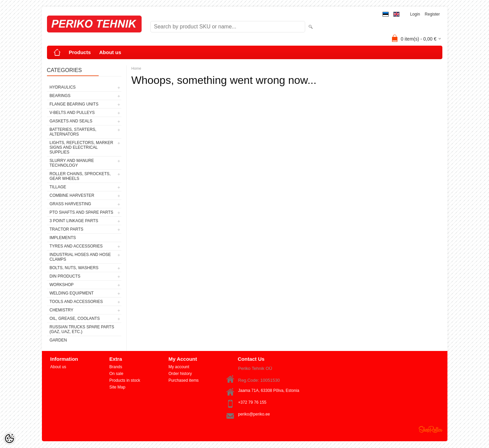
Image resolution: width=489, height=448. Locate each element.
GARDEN (58, 340)
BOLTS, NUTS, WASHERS (74, 268)
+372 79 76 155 (252, 402)
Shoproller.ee (431, 429)
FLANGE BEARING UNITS (74, 104)
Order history (180, 374)
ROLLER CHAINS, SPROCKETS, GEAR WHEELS (80, 176)
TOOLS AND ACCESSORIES (76, 302)
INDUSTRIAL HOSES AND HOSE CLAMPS (80, 257)
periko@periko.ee (254, 414)
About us (110, 52)
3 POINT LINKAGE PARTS (74, 221)
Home (136, 68)
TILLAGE (58, 187)
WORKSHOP (62, 285)
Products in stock (125, 380)
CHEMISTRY (62, 310)
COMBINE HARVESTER (72, 195)
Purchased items (184, 380)
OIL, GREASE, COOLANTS (75, 319)
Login (415, 14)
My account (179, 367)
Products (80, 52)
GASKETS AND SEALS (71, 121)
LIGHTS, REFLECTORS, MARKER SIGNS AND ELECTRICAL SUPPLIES (81, 147)
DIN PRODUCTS (65, 276)
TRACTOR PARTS (67, 229)
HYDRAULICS (63, 87)
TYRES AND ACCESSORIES (76, 246)
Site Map (117, 387)
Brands (116, 367)
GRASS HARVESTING (70, 204)
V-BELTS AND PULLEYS (72, 113)
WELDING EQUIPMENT (72, 293)
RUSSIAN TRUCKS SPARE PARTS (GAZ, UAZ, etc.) (82, 329)
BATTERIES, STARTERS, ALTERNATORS (73, 132)
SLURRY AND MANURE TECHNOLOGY (72, 163)
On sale (116, 374)
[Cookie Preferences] (9, 439)
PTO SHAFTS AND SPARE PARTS (82, 212)
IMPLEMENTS (63, 238)
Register (432, 14)
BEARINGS (60, 96)
